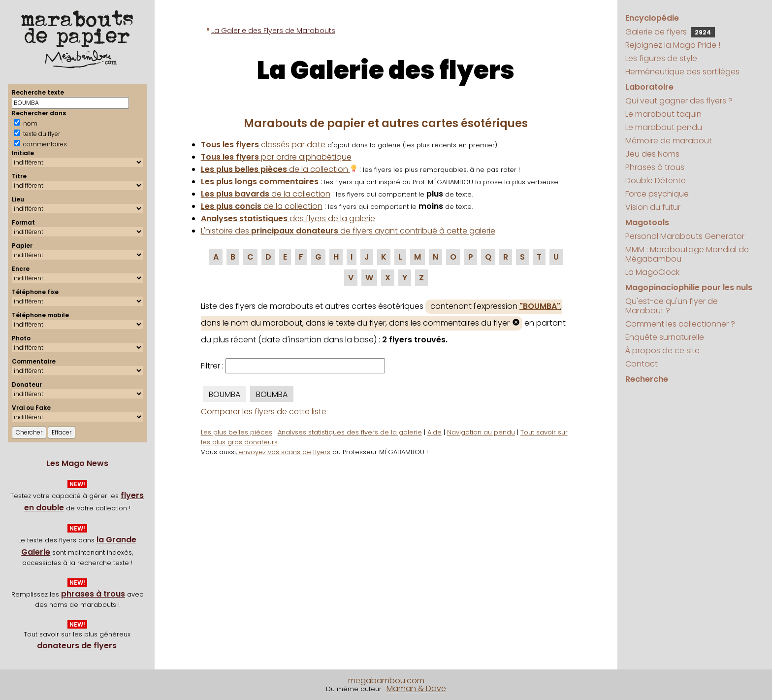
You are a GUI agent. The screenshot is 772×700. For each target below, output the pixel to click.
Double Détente (656, 181)
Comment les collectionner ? (680, 324)
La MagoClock (652, 272)
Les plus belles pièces (237, 432)
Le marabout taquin (663, 114)
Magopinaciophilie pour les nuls (689, 287)
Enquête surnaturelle (665, 337)
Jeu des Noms (652, 154)
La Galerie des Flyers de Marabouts (273, 31)
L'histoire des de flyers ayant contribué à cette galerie (348, 231)
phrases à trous (93, 594)
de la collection (279, 169)
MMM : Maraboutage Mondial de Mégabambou (687, 254)
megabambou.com (386, 681)
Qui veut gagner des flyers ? (679, 101)
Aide (434, 432)
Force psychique (657, 194)
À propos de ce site (662, 350)
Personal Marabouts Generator (685, 236)
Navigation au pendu (481, 432)
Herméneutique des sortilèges (682, 72)
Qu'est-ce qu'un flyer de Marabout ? (672, 306)
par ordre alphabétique (276, 157)
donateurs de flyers (77, 646)
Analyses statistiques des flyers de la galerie (350, 432)
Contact (642, 364)
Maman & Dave (416, 688)
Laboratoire (649, 87)
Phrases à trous (655, 167)
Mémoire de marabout (669, 141)
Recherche (647, 379)
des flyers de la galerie (288, 218)
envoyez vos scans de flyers (285, 452)
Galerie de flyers (670, 32)
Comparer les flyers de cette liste (264, 412)
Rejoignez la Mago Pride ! (673, 45)
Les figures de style (661, 58)
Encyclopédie (652, 18)
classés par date (263, 145)
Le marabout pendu (664, 127)
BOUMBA (225, 394)
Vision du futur (653, 207)
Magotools (647, 222)
